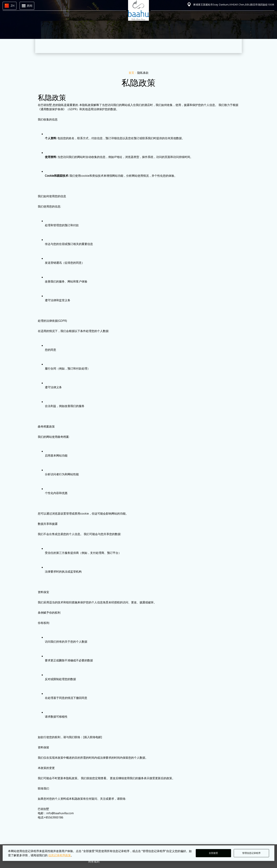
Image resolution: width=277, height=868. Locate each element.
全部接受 (213, 853)
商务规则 (94, 861)
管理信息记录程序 (251, 853)
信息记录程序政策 (60, 855)
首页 (132, 73)
